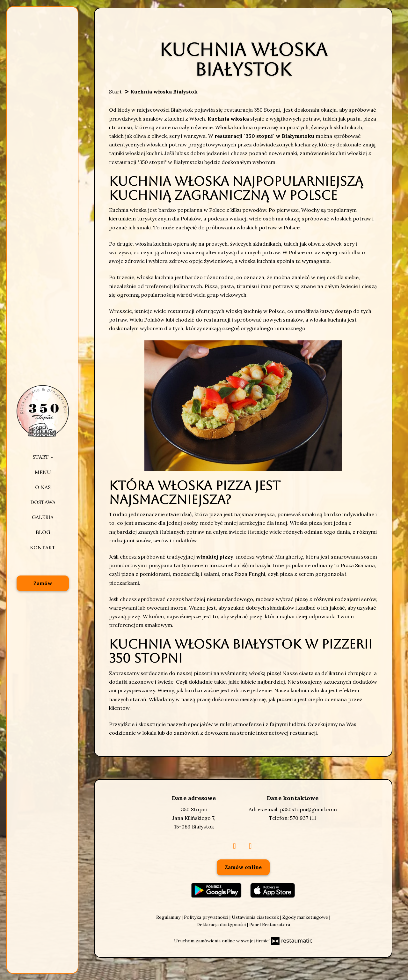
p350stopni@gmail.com (308, 809)
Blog (43, 532)
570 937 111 (303, 818)
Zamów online (243, 867)
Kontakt (43, 547)
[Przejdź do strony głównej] (43, 411)
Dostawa (43, 502)
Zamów (43, 583)
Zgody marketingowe (306, 917)
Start (43, 457)
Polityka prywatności (207, 917)
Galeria (43, 517)
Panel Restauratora (270, 924)
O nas (43, 487)
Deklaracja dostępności (222, 924)
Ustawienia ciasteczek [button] (256, 917)
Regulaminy (169, 917)
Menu (43, 472)
